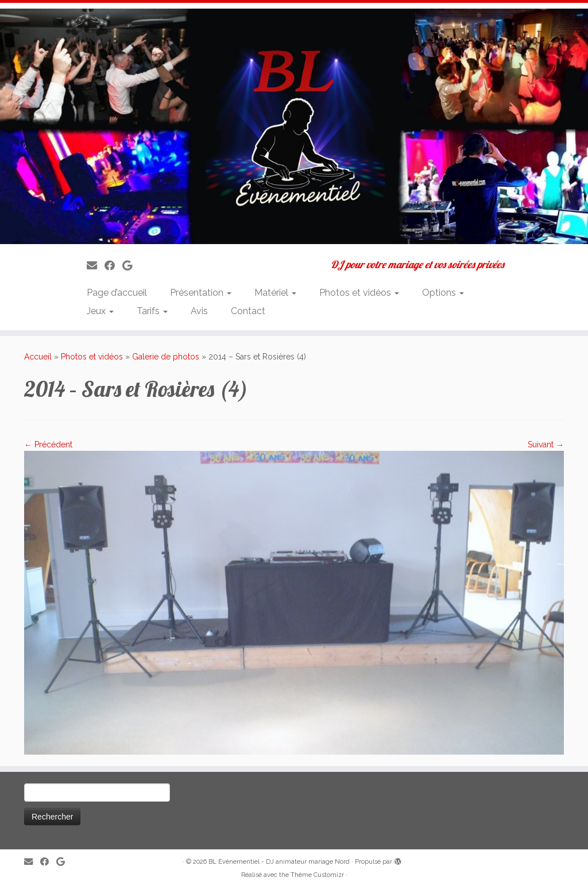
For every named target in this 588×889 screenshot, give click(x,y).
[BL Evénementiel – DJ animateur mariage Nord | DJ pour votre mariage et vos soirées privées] (294, 126)
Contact (248, 311)
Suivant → (546, 444)
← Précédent (48, 444)
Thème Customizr (317, 875)
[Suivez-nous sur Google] (131, 266)
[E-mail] (96, 266)
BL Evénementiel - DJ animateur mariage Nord (279, 862)
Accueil (38, 357)
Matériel (275, 293)
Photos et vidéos (359, 293)
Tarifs (152, 311)
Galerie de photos (166, 357)
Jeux (100, 311)
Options (443, 293)
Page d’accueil (117, 293)
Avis (199, 311)
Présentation (201, 293)
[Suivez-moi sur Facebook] (113, 266)
